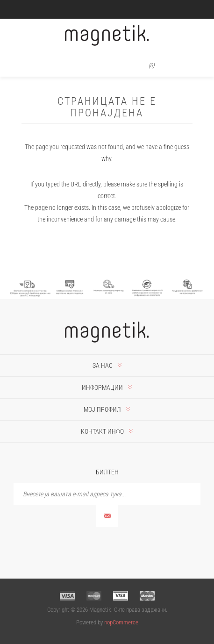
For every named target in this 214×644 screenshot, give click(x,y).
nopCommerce (121, 622)
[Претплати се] (107, 494)
